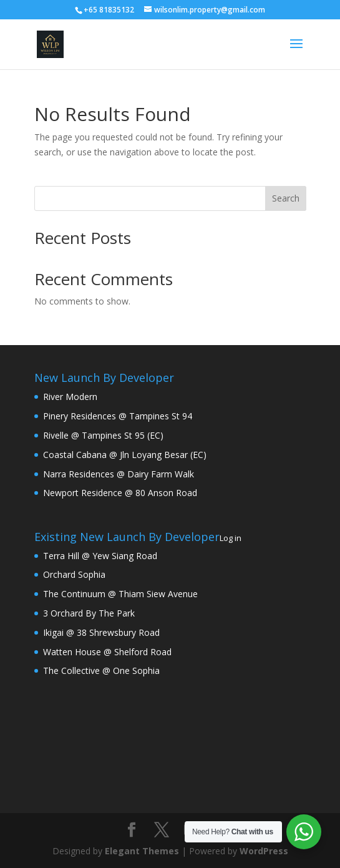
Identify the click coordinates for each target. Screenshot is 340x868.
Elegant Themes (142, 851)
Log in (231, 538)
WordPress (264, 851)
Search (286, 198)
